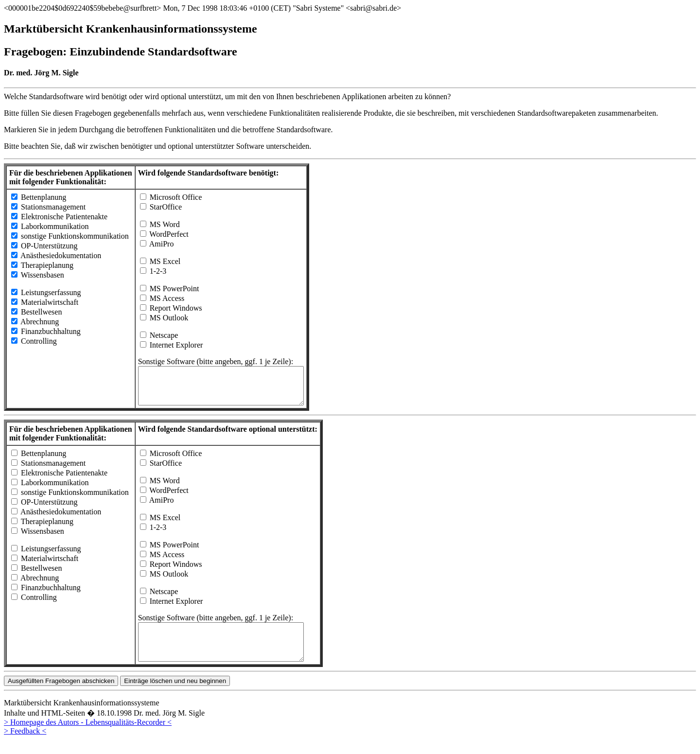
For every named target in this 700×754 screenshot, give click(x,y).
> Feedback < (25, 745)
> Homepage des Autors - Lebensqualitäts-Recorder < (88, 737)
